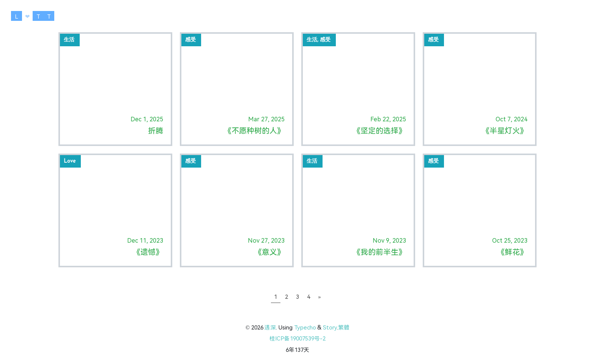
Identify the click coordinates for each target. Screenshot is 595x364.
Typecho (305, 328)
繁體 (344, 328)
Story (330, 328)
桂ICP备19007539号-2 (297, 339)
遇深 (270, 328)
